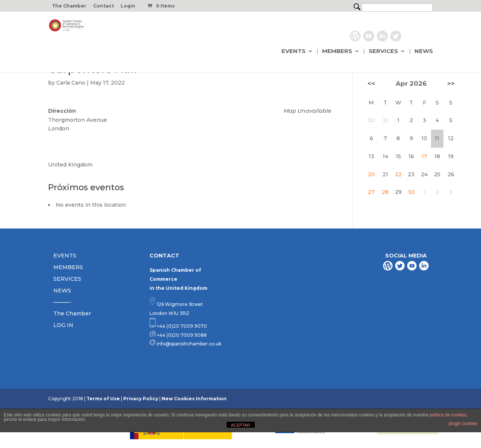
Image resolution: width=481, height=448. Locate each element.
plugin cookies (463, 424)
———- (62, 302)
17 (424, 156)
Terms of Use (103, 399)
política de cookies (448, 415)
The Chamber (69, 6)
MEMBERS (337, 51)
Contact (104, 6)
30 (411, 192)
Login (128, 6)
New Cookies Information (194, 399)
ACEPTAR (240, 425)
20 (371, 174)
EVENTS (293, 51)
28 (385, 192)
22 (398, 174)
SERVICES (383, 51)
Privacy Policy (141, 399)
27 (371, 192)
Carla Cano (71, 83)
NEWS (424, 51)
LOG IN (63, 325)
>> (451, 83)
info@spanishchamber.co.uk (188, 344)
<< (371, 83)
